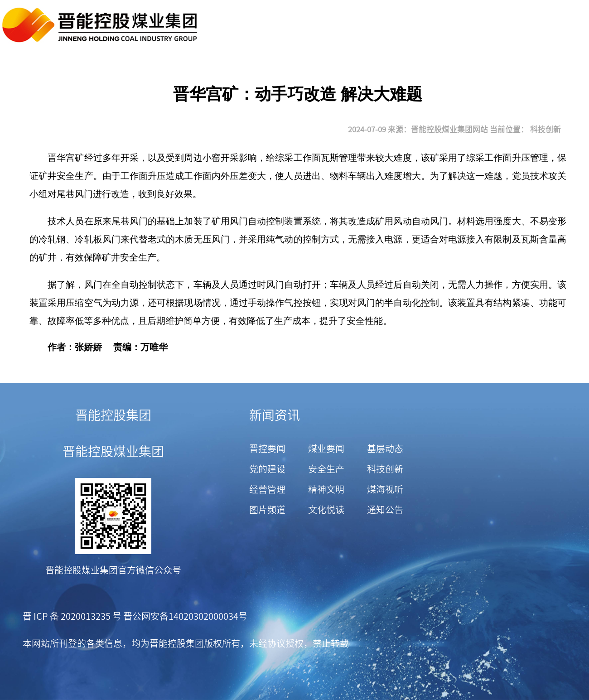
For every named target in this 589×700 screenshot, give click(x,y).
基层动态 (385, 449)
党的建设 (267, 469)
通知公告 (385, 510)
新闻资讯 (275, 415)
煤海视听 (385, 489)
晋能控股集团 (113, 415)
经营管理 (267, 489)
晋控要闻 (267, 449)
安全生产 (326, 469)
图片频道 (267, 510)
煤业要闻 (326, 449)
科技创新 (546, 129)
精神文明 (326, 489)
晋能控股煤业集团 (113, 451)
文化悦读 (326, 510)
